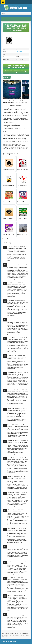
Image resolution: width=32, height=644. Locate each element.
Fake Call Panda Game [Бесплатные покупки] (23, 202)
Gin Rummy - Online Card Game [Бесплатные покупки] (9, 235)
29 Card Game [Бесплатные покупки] (23, 186)
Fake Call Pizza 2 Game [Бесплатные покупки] (9, 202)
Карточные (19, 52)
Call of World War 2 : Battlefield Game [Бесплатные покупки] (23, 235)
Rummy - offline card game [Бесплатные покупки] (23, 169)
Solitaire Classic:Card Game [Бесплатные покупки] (23, 218)
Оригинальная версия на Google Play (16, 72)
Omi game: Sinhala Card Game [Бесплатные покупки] (9, 186)
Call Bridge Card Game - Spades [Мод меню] (9, 218)
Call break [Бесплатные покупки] (9, 169)
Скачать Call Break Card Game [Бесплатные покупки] (16, 66)
